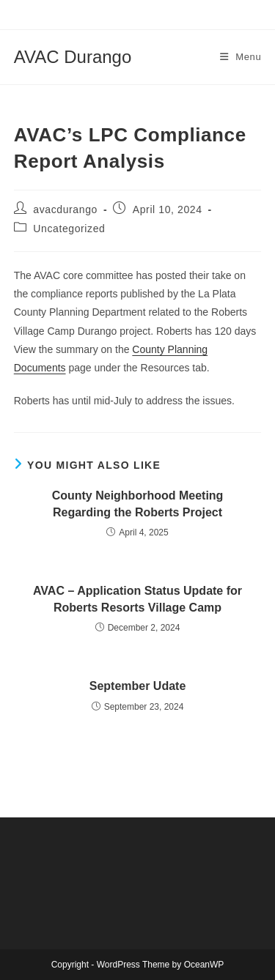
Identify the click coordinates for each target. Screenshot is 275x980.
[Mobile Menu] (241, 57)
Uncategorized (69, 229)
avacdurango (65, 209)
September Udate (138, 686)
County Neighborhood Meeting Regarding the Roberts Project (138, 504)
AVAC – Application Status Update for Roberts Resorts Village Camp (137, 599)
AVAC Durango (73, 57)
